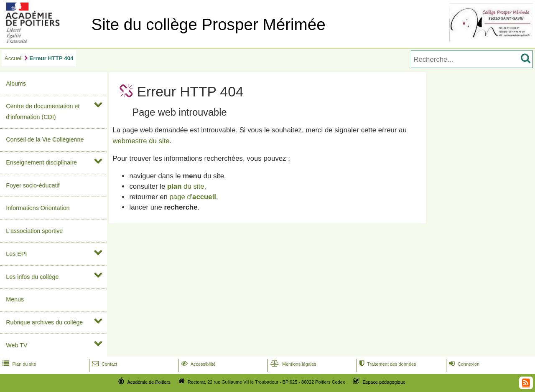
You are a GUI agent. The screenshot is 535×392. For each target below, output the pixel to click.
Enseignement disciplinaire (41, 162)
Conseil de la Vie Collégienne (45, 139)
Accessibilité (197, 364)
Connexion (463, 364)
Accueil (14, 58)
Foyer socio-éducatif (33, 185)
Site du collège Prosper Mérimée (208, 24)
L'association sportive (34, 231)
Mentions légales (293, 364)
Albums (16, 83)
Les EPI (16, 254)
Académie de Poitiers (149, 382)
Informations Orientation (38, 208)
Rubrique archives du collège (44, 322)
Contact (104, 364)
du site (186, 186)
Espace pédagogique (384, 382)
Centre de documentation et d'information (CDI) (43, 111)
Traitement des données (387, 364)
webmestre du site (141, 141)
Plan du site (18, 364)
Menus (15, 299)
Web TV (17, 345)
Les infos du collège (32, 277)
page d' (193, 197)
